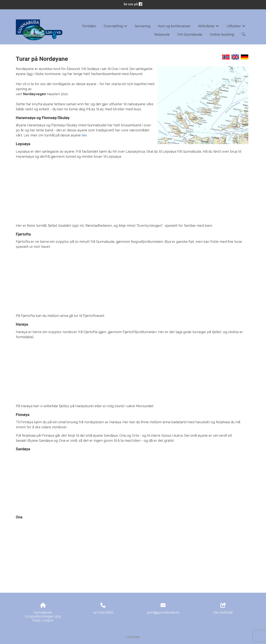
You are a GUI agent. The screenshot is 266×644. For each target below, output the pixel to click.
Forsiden (89, 26)
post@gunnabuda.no (163, 612)
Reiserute (162, 34)
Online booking (222, 34)
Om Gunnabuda (190, 34)
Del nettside (223, 609)
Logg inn (133, 637)
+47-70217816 (103, 612)
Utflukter (236, 27)
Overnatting (115, 27)
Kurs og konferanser (174, 26)
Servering (143, 26)
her (84, 135)
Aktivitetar (209, 27)
